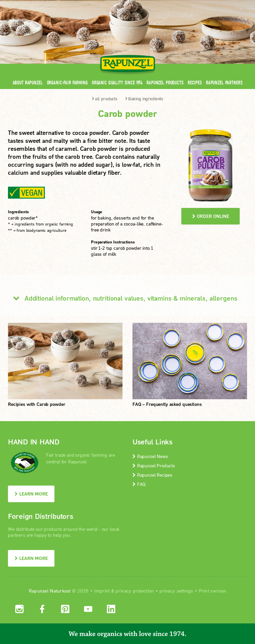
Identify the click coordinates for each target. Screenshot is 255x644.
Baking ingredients (144, 99)
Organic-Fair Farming (67, 83)
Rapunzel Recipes (152, 475)
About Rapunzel (28, 83)
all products (105, 99)
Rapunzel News (150, 456)
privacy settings (176, 591)
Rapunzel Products (165, 83)
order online (211, 216)
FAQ (139, 484)
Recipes (195, 83)
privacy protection (135, 591)
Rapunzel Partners (224, 83)
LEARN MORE (31, 494)
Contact (191, 4)
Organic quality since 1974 (117, 83)
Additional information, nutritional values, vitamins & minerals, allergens (123, 298)
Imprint (102, 591)
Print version (213, 591)
